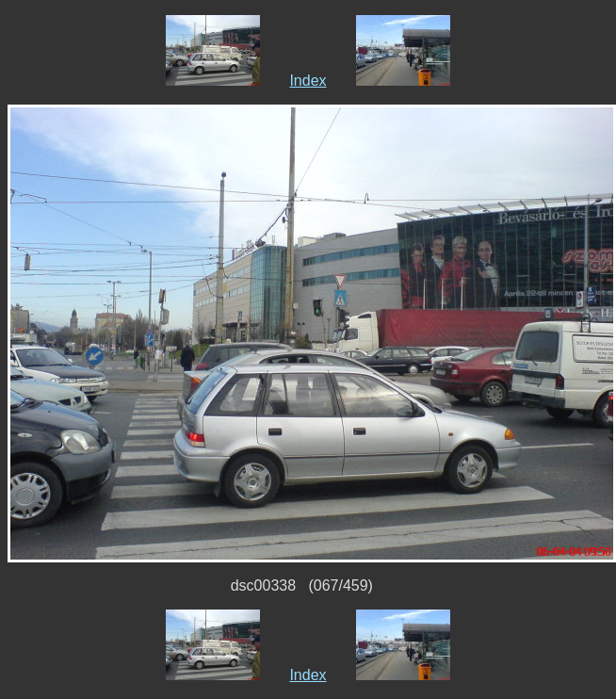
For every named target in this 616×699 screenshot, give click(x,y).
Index (308, 81)
